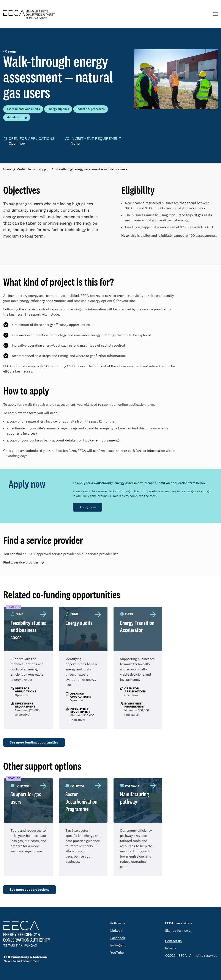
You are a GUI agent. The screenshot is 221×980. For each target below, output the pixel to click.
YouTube (117, 953)
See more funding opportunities (34, 742)
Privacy (171, 948)
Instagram (118, 945)
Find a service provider (21, 562)
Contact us (173, 941)
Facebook (118, 938)
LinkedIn (117, 931)
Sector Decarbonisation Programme (81, 801)
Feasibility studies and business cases (28, 630)
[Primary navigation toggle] (215, 14)
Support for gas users (26, 798)
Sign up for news (178, 931)
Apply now (88, 507)
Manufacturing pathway (134, 798)
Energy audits (79, 623)
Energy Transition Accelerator (137, 626)
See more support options (30, 890)
